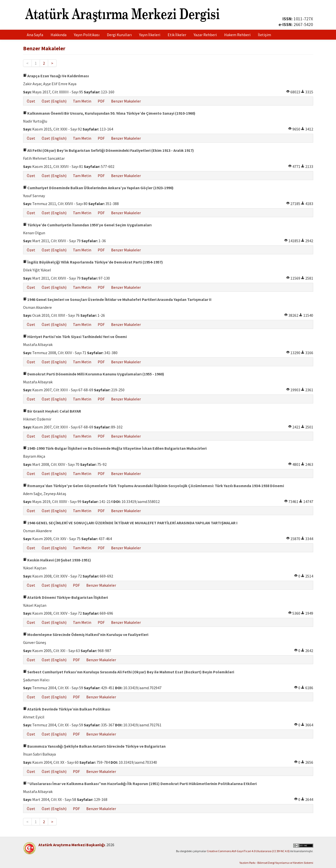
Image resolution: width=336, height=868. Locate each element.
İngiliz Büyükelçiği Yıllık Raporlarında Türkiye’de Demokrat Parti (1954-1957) (93, 262)
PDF (101, 101)
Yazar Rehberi (205, 35)
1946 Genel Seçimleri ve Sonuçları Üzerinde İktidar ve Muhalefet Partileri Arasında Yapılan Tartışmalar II (117, 299)
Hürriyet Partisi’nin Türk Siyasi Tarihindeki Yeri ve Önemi (75, 337)
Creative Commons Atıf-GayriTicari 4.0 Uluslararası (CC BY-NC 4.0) (248, 851)
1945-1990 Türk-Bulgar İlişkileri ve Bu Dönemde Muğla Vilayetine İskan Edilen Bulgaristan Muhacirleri (115, 448)
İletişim (264, 35)
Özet (31, 101)
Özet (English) (54, 101)
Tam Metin (82, 101)
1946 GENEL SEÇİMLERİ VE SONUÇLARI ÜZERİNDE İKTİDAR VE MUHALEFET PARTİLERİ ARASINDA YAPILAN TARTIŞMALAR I (130, 523)
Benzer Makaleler (126, 101)
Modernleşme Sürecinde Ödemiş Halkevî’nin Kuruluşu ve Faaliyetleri (86, 634)
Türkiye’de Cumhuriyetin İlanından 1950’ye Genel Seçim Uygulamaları (87, 225)
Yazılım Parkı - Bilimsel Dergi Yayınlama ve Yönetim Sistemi (276, 863)
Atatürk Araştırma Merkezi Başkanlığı (72, 845)
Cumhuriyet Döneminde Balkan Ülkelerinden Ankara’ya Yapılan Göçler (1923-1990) (98, 188)
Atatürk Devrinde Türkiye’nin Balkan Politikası (67, 709)
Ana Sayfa (35, 35)
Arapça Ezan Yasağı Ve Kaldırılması (56, 76)
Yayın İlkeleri (150, 35)
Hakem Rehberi (237, 35)
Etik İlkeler (177, 35)
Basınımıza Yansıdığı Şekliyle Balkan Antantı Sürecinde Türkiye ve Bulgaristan (94, 746)
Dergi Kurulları (119, 35)
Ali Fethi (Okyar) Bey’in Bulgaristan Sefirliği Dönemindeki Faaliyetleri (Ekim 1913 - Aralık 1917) (108, 150)
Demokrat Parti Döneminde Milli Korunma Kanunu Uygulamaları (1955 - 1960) (94, 374)
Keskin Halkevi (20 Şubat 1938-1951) (57, 560)
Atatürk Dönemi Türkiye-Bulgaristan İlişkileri (65, 597)
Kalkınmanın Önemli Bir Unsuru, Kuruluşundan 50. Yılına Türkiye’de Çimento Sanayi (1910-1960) (109, 113)
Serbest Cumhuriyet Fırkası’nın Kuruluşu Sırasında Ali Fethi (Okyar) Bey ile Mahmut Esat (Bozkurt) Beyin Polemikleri (129, 672)
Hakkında (59, 35)
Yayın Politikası (87, 35)
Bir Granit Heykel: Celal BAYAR (52, 411)
